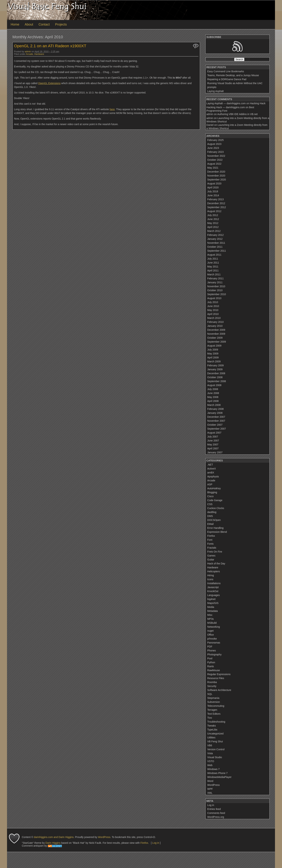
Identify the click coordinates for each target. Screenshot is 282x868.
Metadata (213, 611)
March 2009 (214, 361)
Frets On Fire (215, 552)
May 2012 (213, 223)
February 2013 (216, 199)
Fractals (212, 548)
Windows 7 (213, 769)
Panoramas (214, 643)
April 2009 (213, 358)
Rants (211, 666)
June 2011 (213, 263)
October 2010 (215, 290)
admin (28, 52)
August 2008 (214, 385)
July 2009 (213, 350)
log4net (211, 599)
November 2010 (216, 286)
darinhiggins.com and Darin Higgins (54, 837)
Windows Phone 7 (218, 773)
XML (210, 793)
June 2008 (213, 393)
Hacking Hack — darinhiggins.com (226, 107)
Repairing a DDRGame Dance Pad (227, 79)
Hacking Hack (258, 103)
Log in (211, 805)
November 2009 (216, 334)
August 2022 (214, 164)
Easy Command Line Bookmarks (226, 71)
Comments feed (216, 813)
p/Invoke (212, 639)
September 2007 (217, 429)
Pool (210, 658)
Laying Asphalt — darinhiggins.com (226, 103)
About (29, 24)
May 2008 (213, 397)
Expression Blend (217, 532)
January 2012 (215, 239)
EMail (211, 524)
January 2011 (215, 282)
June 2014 (213, 195)
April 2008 (213, 401)
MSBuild (212, 623)
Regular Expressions (219, 674)
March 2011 (214, 274)
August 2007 (214, 433)
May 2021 (213, 168)
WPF (210, 789)
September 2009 (217, 342)
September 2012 (217, 207)
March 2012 (214, 231)
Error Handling (215, 528)
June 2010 (213, 306)
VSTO (211, 761)
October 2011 (215, 247)
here (112, 109)
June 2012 (213, 219)
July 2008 (213, 389)
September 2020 (217, 180)
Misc (210, 615)
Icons (210, 579)
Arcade (29, 54)
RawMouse (214, 670)
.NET (210, 465)
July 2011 (213, 259)
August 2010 (214, 298)
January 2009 (215, 369)
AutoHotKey (214, 488)
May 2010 (213, 310)
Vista (210, 753)
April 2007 (213, 448)
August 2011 (214, 255)
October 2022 (215, 160)
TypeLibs (212, 730)
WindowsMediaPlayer (220, 777)
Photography (214, 654)
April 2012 (213, 227)
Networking (214, 627)
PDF (210, 647)
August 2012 (214, 211)
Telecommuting (216, 706)
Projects (61, 24)
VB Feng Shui (215, 741)
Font (210, 540)
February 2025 (216, 140)
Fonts (211, 544)
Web (210, 765)
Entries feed (214, 809)
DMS (210, 516)
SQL (210, 694)
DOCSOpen (214, 520)
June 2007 (213, 441)
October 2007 (215, 425)
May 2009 (213, 354)
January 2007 (215, 452)
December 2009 (216, 330)
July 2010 (213, 302)
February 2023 (216, 152)
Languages (214, 595)
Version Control (216, 749)
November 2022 (216, 156)
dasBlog (212, 512)
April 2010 (213, 314)
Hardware (39, 54)
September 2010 (217, 294)
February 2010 (216, 322)
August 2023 (214, 144)
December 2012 (216, 203)
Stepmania (213, 698)
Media (211, 607)
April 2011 (213, 271)
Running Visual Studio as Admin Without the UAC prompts (235, 85)
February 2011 (216, 278)
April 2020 (213, 187)
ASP (210, 484)
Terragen (212, 710)
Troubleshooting (216, 722)
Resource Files (216, 678)
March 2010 (214, 318)
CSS (210, 504)
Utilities (211, 738)
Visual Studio (215, 757)
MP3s (211, 619)
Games (211, 556)
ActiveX (212, 469)
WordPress (214, 785)
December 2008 (216, 373)
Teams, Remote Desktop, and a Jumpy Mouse (233, 75)
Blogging (212, 492)
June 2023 (213, 148)
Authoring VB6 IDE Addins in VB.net (237, 114)
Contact (44, 24)
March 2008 (214, 405)
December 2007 (216, 417)
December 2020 (216, 172)
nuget (211, 631)
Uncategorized (215, 734)
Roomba (212, 682)
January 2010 (215, 326)
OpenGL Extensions (49, 83)
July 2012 (213, 215)
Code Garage (215, 500)
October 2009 (215, 338)
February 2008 (216, 409)
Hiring (211, 575)
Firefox (211, 536)
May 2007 (213, 445)
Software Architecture (219, 690)
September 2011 (217, 251)
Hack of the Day (216, 564)
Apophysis (213, 477)
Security (212, 686)
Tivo (210, 718)
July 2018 (213, 191)
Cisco (211, 496)
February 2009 (216, 365)
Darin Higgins (53, 843)
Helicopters (214, 571)
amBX (211, 473)
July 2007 (213, 437)
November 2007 (216, 421)
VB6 (210, 745)
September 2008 (217, 381)
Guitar (211, 560)
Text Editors (214, 714)
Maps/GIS (213, 603)
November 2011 (216, 243)
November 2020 (216, 176)
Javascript (213, 587)
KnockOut (213, 591)
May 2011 (213, 267)
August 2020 (214, 184)
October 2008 (215, 377)
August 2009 (214, 346)
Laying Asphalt (216, 91)
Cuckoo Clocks (216, 508)
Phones (212, 651)
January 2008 (215, 413)
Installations (214, 583)
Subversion (214, 702)
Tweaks (212, 726)
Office (211, 635)
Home (15, 24)
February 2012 (216, 235)
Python (211, 662)
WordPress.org (216, 817)
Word (210, 781)
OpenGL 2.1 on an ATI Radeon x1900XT (50, 46)
